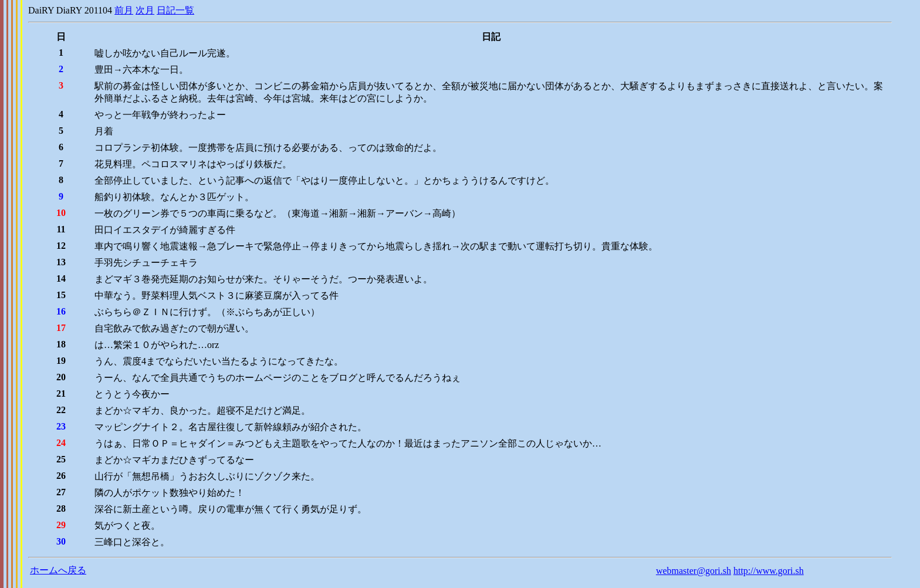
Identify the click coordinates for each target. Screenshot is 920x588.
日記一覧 (175, 10)
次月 (145, 10)
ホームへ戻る (58, 570)
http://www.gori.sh (769, 571)
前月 (124, 10)
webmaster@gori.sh (694, 571)
